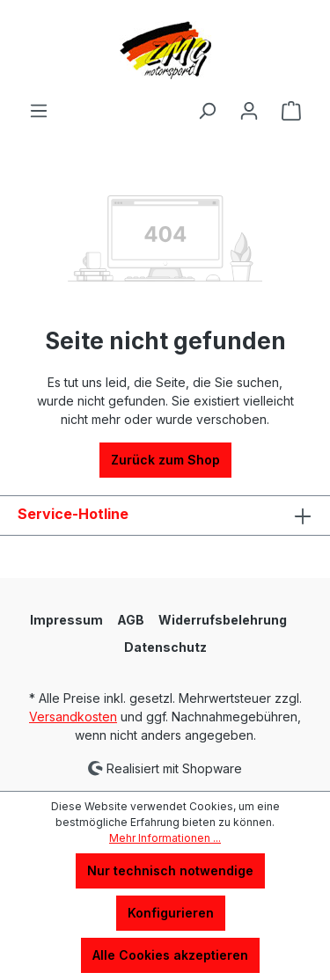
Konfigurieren (171, 913)
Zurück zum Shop (165, 460)
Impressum (66, 620)
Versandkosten (73, 717)
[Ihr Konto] (249, 111)
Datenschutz (165, 647)
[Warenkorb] (291, 111)
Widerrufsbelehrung (223, 620)
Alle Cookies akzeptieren (170, 955)
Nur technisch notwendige (170, 870)
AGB (131, 620)
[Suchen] (207, 111)
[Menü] (39, 111)
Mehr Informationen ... (165, 838)
